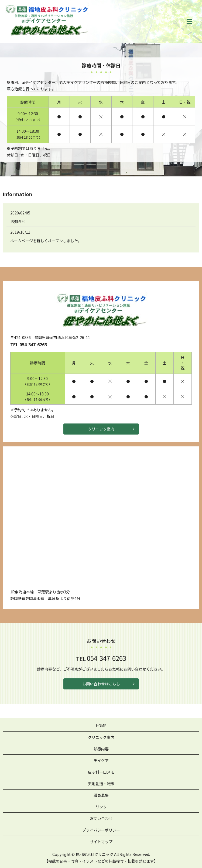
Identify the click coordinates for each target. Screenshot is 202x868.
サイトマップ (101, 842)
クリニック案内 (101, 429)
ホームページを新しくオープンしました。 (46, 241)
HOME (101, 726)
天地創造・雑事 (101, 784)
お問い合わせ (101, 818)
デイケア (101, 760)
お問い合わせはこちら (101, 684)
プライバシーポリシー (101, 830)
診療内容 (101, 749)
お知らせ (18, 221)
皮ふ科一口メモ (101, 772)
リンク (101, 807)
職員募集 (101, 795)
